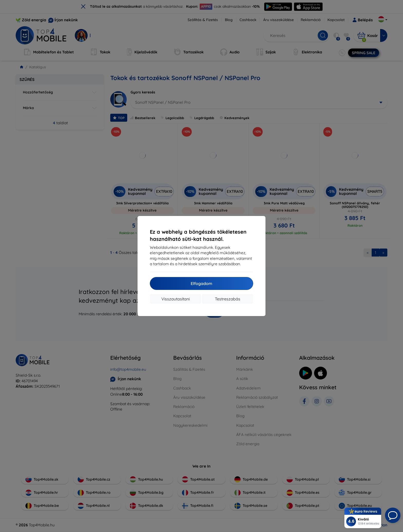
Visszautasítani (176, 299)
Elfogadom (201, 283)
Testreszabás (228, 299)
